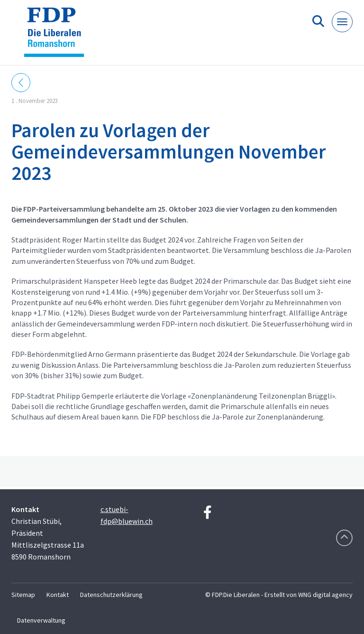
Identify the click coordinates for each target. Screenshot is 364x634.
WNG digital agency (325, 595)
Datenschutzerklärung (111, 595)
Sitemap (23, 595)
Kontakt (58, 595)
